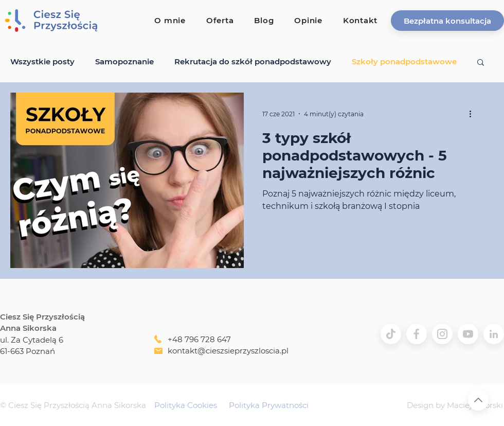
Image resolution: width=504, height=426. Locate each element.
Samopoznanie (124, 62)
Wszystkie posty (42, 62)
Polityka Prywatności (269, 405)
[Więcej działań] (474, 114)
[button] (447, 21)
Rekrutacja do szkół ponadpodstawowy (253, 62)
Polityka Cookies (186, 405)
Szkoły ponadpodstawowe (404, 62)
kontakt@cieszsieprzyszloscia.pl (228, 351)
